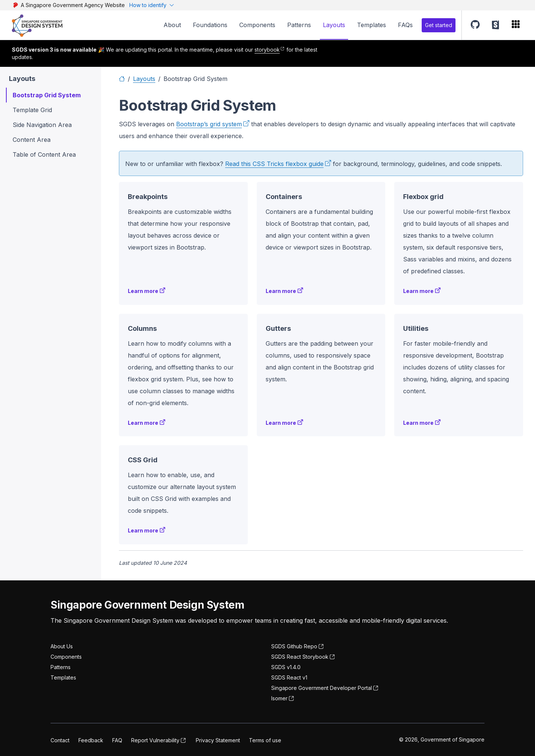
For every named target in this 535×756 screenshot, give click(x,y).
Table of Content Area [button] (44, 154)
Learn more (143, 291)
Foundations (210, 25)
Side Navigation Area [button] (42, 125)
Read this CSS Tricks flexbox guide (274, 164)
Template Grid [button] (32, 110)
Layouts (334, 25)
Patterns (299, 25)
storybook (267, 50)
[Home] (122, 79)
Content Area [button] (32, 140)
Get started (439, 25)
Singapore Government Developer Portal (322, 688)
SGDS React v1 (289, 677)
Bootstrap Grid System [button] (47, 95)
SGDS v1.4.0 (286, 667)
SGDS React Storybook (300, 657)
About (172, 25)
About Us (62, 646)
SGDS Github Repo (294, 646)
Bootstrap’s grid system (209, 124)
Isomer (279, 698)
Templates (372, 25)
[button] (475, 25)
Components (257, 25)
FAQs (405, 25)
